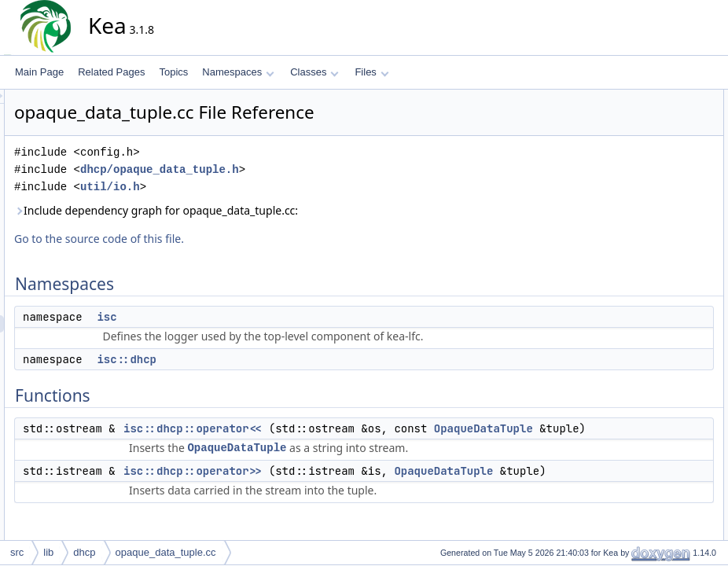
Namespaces (238, 72)
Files (371, 72)
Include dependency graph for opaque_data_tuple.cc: (298, 210)
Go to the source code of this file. (241, 239)
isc (248, 317)
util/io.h (252, 187)
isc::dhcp (268, 359)
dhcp (84, 552)
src (17, 552)
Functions (628, 150)
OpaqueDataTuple (354, 446)
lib (48, 552)
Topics (173, 72)
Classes (314, 72)
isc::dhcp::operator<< (334, 428)
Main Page (39, 72)
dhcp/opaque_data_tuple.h (301, 169)
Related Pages (111, 72)
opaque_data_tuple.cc (166, 552)
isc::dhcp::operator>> (334, 488)
